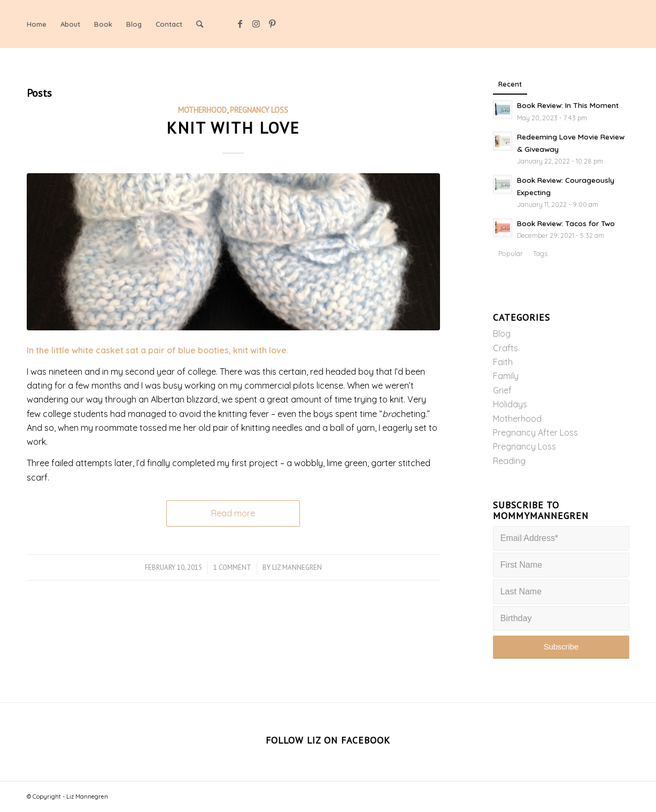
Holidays (510, 404)
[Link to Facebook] (240, 24)
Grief (502, 390)
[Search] (200, 24)
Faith (503, 362)
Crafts (505, 348)
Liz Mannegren (297, 567)
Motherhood (202, 110)
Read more (233, 513)
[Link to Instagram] (256, 24)
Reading (509, 461)
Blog (502, 334)
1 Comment (232, 567)
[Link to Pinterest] (272, 24)
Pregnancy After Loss (535, 432)
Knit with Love (233, 127)
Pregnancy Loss (259, 110)
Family (506, 376)
